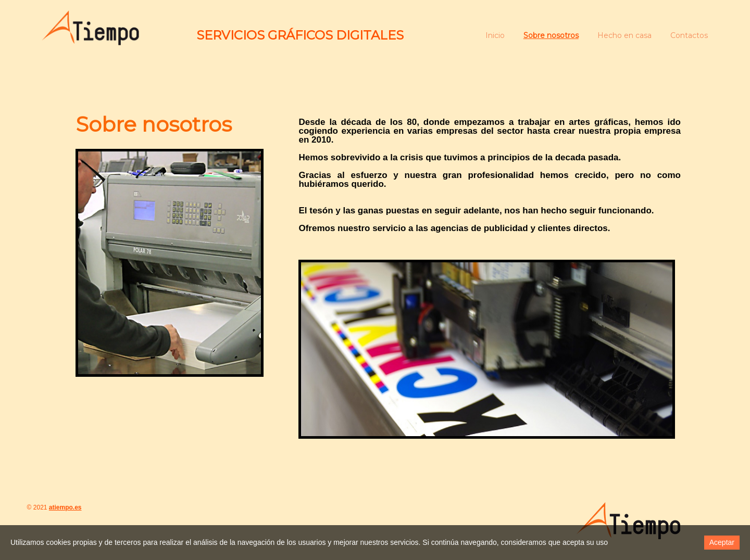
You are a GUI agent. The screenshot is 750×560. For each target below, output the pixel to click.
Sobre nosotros (551, 35)
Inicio (495, 35)
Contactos (689, 35)
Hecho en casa (624, 35)
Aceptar (722, 542)
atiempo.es (65, 507)
